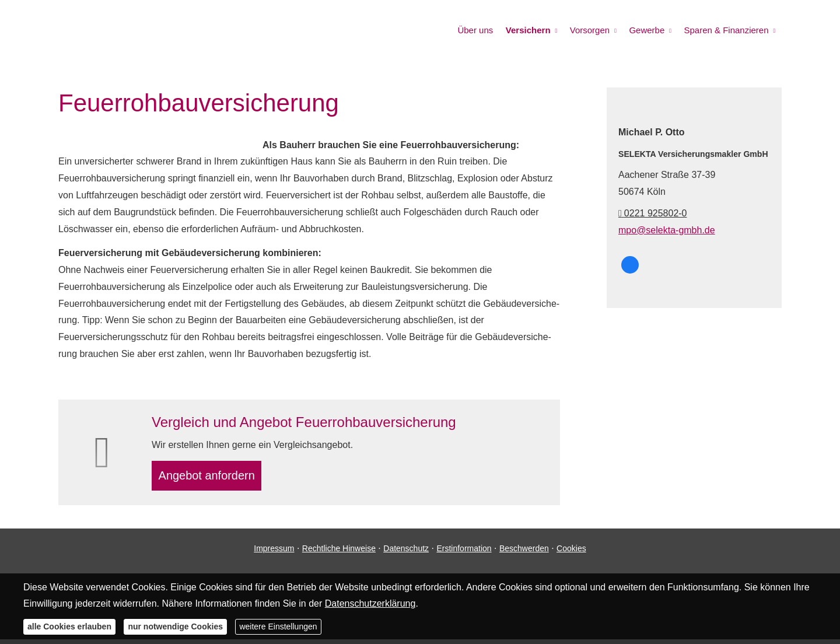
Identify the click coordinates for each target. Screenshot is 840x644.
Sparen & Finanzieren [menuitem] (727, 30)
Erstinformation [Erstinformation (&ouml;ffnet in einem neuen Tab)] (464, 553)
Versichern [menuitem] (535, 30)
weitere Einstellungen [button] (278, 626)
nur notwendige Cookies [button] (175, 626)
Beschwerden (524, 553)
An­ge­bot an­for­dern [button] (212, 477)
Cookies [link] (571, 553)
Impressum (274, 553)
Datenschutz (406, 553)
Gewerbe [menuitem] (650, 30)
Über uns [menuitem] (484, 30)
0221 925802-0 (653, 213)
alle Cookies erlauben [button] (69, 626)
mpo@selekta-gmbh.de (667, 230)
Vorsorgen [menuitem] (595, 30)
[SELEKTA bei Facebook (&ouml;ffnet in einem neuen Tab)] (630, 265)
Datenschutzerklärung (370, 603)
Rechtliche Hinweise (339, 553)
